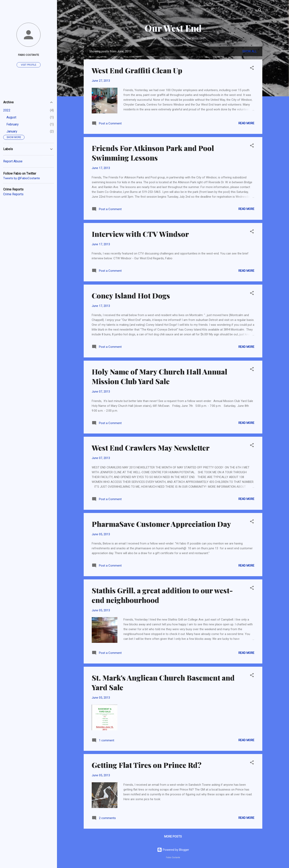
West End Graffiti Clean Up (137, 70)
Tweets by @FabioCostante (22, 178)
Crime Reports (13, 194)
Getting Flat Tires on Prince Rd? (147, 765)
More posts (173, 836)
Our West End (173, 28)
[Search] (260, 11)
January (12, 131)
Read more (246, 123)
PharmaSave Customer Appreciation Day (161, 524)
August (11, 117)
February (13, 124)
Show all (249, 51)
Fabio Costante (28, 55)
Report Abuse (13, 161)
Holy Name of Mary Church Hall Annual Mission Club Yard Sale (159, 376)
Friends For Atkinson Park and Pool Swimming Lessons (153, 153)
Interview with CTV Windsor (140, 234)
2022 (7, 110)
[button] (252, 69)
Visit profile (29, 65)
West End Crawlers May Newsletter (151, 448)
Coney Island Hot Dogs (131, 295)
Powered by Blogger (173, 850)
